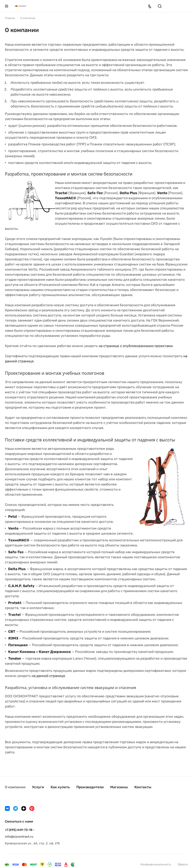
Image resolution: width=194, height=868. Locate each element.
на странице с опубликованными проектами (136, 346)
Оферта (183, 864)
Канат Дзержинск (55, 652)
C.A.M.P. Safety (21, 586)
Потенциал (18, 645)
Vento (162, 193)
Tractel (61, 193)
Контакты (143, 787)
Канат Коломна (22, 652)
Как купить (60, 787)
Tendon (15, 658)
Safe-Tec (95, 193)
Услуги (38, 787)
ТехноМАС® (66, 198)
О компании (15, 787)
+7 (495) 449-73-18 (19, 830)
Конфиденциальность (156, 864)
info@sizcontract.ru (19, 837)
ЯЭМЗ (13, 638)
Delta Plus (128, 193)
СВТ (12, 631)
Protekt (15, 603)
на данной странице (48, 676)
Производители (90, 787)
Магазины (119, 787)
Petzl (13, 516)
